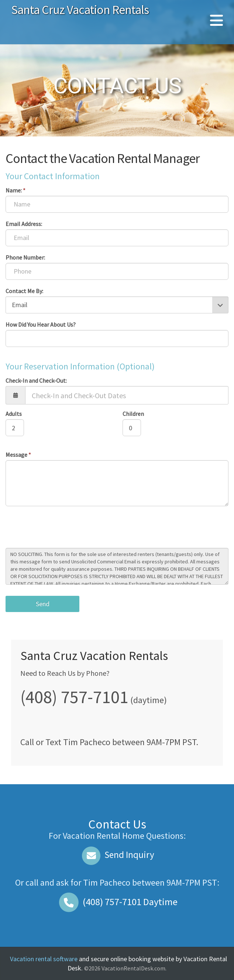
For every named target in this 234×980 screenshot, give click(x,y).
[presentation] (62, 528)
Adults (14, 414)
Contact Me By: (24, 291)
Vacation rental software (44, 959)
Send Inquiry (117, 855)
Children (133, 414)
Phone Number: (25, 257)
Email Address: (24, 224)
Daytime (117, 902)
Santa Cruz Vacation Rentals (80, 10)
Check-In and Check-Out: (36, 380)
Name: (16, 190)
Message (18, 455)
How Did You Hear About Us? (41, 324)
